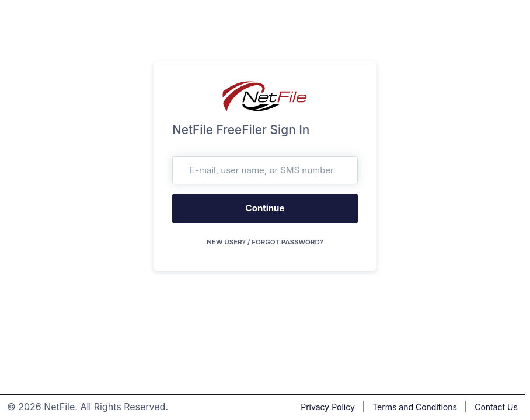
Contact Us (496, 407)
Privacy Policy (328, 407)
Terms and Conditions (415, 407)
